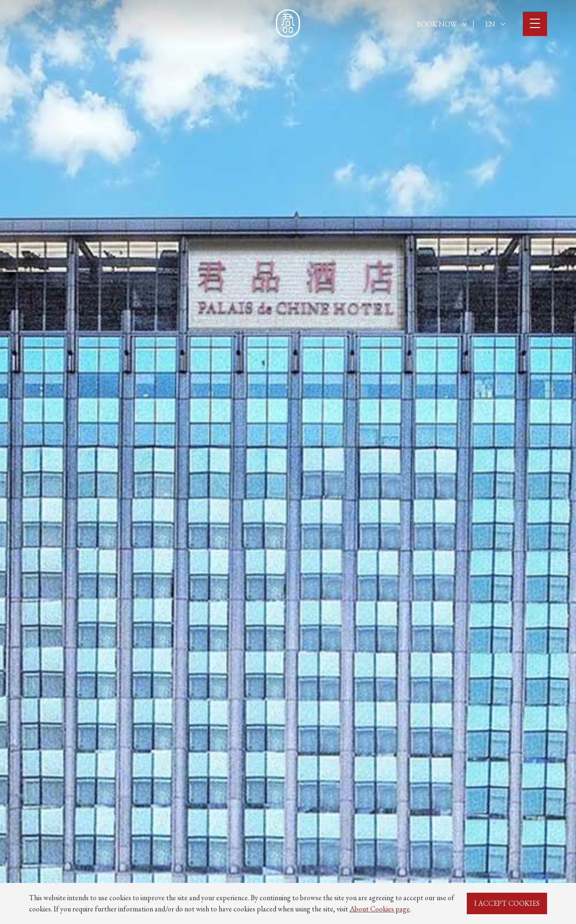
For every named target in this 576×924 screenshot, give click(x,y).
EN (495, 24)
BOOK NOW (442, 24)
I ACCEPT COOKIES (507, 903)
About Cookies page (380, 909)
